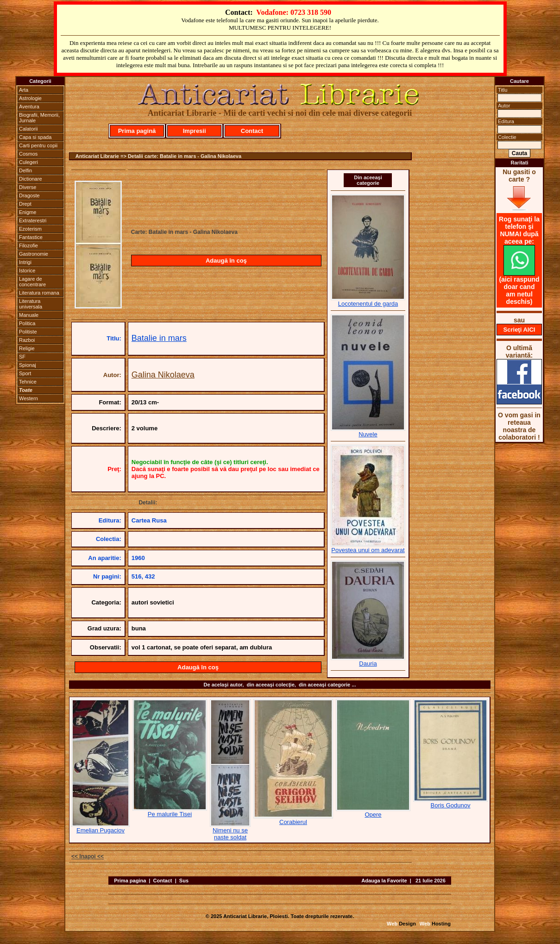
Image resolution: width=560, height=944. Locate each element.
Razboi (27, 340)
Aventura (29, 107)
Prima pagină (137, 131)
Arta (24, 90)
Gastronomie (34, 254)
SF (22, 357)
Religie (27, 348)
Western (28, 398)
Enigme (28, 212)
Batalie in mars (159, 338)
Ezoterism (30, 229)
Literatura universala (31, 304)
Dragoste (29, 195)
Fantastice (31, 237)
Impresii (195, 131)
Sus (184, 881)
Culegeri (28, 162)
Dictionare (31, 179)
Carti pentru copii (38, 145)
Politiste (28, 332)
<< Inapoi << (88, 856)
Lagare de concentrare (32, 282)
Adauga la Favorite (384, 881)
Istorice (27, 271)
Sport (25, 373)
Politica (27, 323)
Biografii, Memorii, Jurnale (39, 118)
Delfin (25, 170)
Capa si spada (35, 137)
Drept (25, 204)
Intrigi (25, 262)
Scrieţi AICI (519, 330)
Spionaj (28, 365)
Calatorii (28, 129)
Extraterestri (33, 220)
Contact (252, 131)
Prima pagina (130, 881)
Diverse (28, 187)
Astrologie (30, 98)
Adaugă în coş (226, 261)
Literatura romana (39, 293)
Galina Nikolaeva (163, 375)
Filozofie (28, 245)
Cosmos (28, 154)
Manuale (29, 315)
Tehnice (28, 382)
